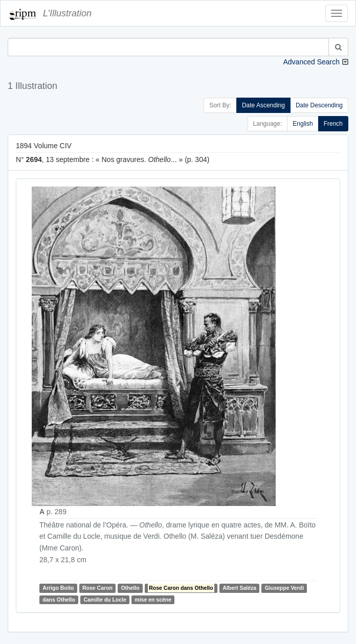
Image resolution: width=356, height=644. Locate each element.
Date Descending (319, 105)
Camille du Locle (105, 600)
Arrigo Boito (58, 588)
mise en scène (153, 600)
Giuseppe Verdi (284, 588)
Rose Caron (97, 588)
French (333, 124)
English (303, 124)
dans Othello (59, 600)
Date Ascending (263, 105)
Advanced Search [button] (311, 62)
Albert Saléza (239, 588)
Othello (130, 588)
